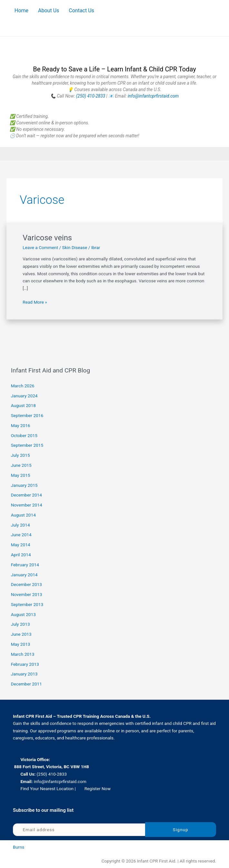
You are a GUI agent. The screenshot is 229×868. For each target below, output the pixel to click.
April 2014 (21, 555)
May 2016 (21, 425)
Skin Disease (75, 247)
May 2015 (21, 475)
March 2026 (23, 386)
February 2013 (25, 664)
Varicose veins (47, 238)
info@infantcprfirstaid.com (153, 96)
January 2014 (24, 575)
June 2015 (21, 465)
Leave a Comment (40, 247)
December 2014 (26, 495)
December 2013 (26, 584)
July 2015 (20, 455)
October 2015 (24, 435)
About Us (49, 10)
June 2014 (21, 535)
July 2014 (20, 525)
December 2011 (26, 684)
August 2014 (23, 515)
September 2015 (27, 445)
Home (21, 10)
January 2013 (24, 674)
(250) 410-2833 (91, 96)
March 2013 (23, 654)
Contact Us (81, 10)
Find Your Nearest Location (47, 789)
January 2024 (24, 396)
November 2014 (27, 505)
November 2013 (27, 594)
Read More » (35, 302)
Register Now (98, 789)
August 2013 (23, 614)
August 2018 (23, 405)
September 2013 (27, 604)
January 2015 (24, 485)
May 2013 (21, 644)
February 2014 (25, 565)
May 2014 (21, 545)
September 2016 (27, 415)
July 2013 (20, 624)
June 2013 (21, 634)
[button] (114, 154)
